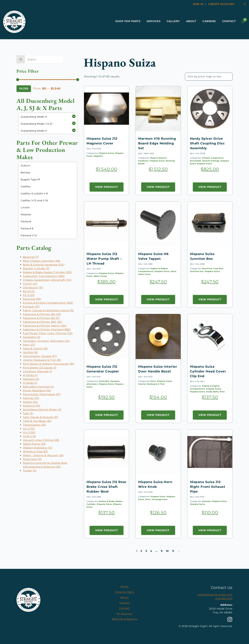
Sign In (198, 4)
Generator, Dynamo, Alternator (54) (46, 341)
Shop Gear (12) (32, 459)
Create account (221, 4)
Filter (24, 89)
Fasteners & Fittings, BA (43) (42, 314)
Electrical (207, 268)
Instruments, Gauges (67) (40, 356)
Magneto (98, 156)
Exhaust (206, 501)
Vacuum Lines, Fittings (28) (41, 440)
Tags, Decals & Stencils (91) (41, 417)
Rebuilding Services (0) (38, 387)
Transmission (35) (34, 425)
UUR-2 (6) (29, 436)
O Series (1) (30, 383)
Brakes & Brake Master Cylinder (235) (47, 272)
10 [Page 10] (167, 551)
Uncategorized (159, 499)
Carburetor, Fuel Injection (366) (44, 276)
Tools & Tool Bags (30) (37, 421)
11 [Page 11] (173, 551)
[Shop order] (209, 77)
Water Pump (100, 276)
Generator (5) (32, 337)
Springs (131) (31, 398)
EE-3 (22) (29, 295)
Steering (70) (32, 406)
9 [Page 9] (162, 551)
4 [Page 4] (151, 551)
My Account (124, 614)
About (191, 21)
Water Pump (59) (34, 444)
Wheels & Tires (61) (35, 451)
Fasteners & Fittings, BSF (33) (42, 322)
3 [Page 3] (146, 551)
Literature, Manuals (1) (37, 371)
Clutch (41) (30, 284)
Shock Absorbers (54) (37, 390)
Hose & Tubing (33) (35, 349)
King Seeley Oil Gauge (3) (40, 368)
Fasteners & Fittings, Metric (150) (45, 326)
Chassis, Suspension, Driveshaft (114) (47, 280)
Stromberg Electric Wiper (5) (42, 410)
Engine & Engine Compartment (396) (48, 303)
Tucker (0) (30, 471)
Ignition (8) (30, 352)
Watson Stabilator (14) (38, 448)
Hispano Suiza (106, 153)
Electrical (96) (32, 299)
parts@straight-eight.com (215, 595)
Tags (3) (28, 413)
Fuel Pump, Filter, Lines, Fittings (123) (48, 333)
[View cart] (243, 22)
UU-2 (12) (29, 429)
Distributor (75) (33, 288)
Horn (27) (29, 345)
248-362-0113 (224, 598)
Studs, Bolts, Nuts (215, 392)
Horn (148, 499)
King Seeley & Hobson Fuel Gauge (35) (48, 364)
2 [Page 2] (141, 551)
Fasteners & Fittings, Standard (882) (47, 329)
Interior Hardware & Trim (151, 384)
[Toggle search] (245, 4)
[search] (21, 59)
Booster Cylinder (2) (36, 268)
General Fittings (211, 161)
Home (124, 587)
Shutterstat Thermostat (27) (42, 394)
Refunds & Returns (125, 619)
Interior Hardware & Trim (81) (42, 360)
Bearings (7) (31, 257)
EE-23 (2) (29, 291)
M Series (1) (30, 375)
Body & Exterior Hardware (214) (44, 265)
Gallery (173, 21)
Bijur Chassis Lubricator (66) (42, 261)
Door (153, 381)
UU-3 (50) (29, 432)
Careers (209, 21)
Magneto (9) (31, 379)
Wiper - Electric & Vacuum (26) (43, 455)
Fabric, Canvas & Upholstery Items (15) (48, 310)
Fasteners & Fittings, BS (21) (41, 318)
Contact (229, 21)
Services (153, 21)
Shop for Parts (128, 21)
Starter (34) (30, 402)
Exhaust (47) (31, 307)
